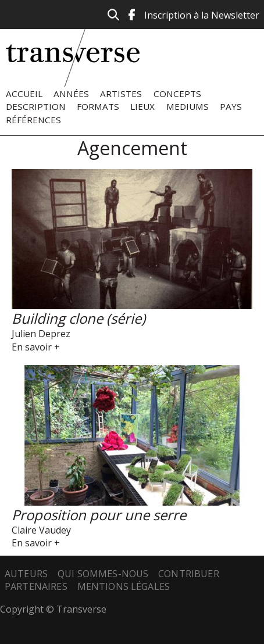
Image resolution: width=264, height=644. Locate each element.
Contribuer (189, 574)
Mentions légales (124, 586)
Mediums (188, 106)
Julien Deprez (41, 334)
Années (71, 94)
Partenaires (36, 586)
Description (36, 106)
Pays (231, 106)
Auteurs (26, 574)
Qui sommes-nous (103, 574)
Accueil (24, 94)
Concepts (177, 94)
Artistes (121, 94)
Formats (98, 106)
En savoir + (36, 347)
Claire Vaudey (41, 530)
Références (33, 120)
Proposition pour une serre (99, 515)
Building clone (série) (79, 318)
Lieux (142, 106)
